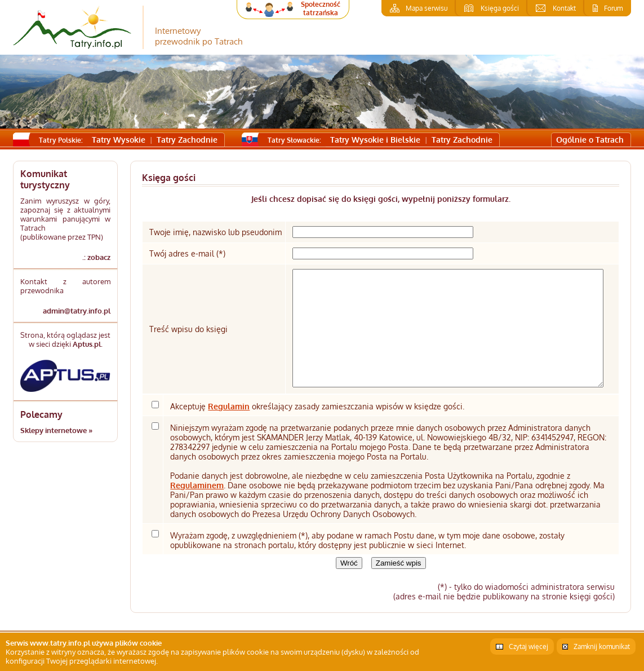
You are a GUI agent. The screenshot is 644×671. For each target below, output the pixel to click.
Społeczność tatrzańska (321, 8)
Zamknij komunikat (602, 646)
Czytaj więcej (528, 646)
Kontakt (564, 8)
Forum (613, 8)
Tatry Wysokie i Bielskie (375, 140)
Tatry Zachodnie (187, 140)
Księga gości (500, 8)
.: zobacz (96, 257)
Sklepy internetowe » (56, 430)
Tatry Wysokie (119, 140)
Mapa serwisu (427, 8)
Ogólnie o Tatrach (590, 140)
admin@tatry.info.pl (77, 311)
